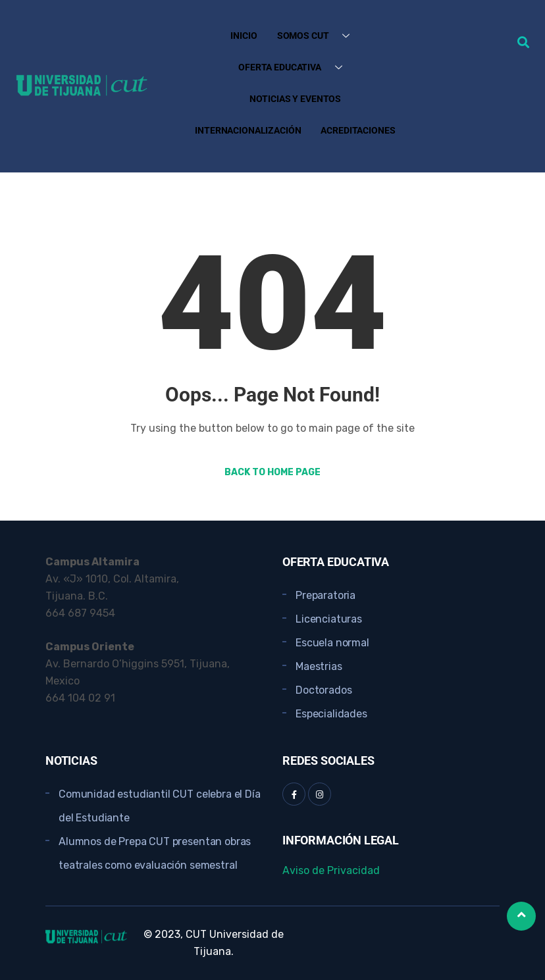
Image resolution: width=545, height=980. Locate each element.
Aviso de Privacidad (331, 870)
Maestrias (319, 666)
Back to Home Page (272, 472)
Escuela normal (332, 643)
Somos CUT (319, 36)
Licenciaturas (329, 619)
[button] (523, 42)
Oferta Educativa (295, 67)
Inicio (244, 36)
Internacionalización (248, 130)
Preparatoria (325, 595)
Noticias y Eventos (295, 99)
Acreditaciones (358, 130)
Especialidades (331, 714)
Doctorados (324, 690)
